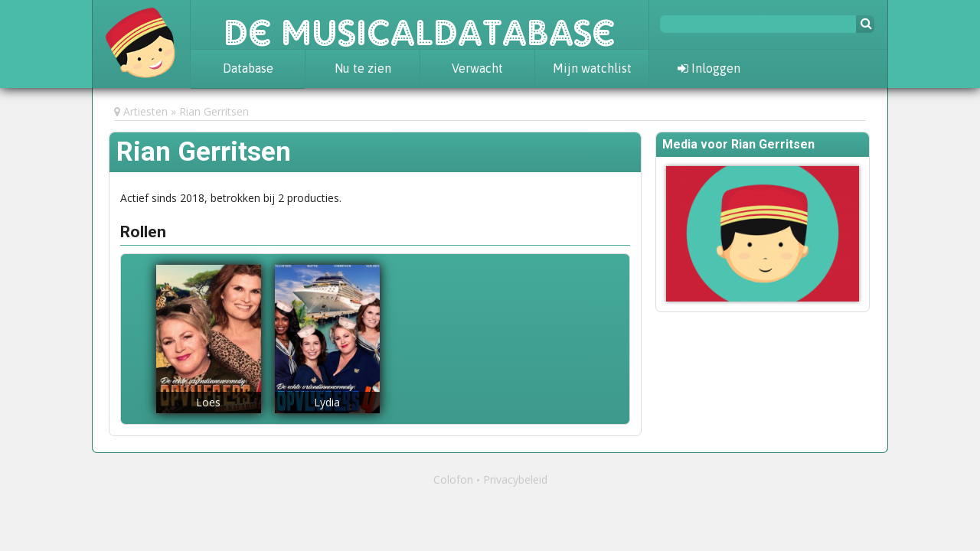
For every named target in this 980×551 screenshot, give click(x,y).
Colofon (453, 479)
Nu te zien (363, 68)
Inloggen (709, 68)
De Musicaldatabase (420, 24)
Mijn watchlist (592, 68)
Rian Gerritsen (214, 111)
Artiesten (145, 111)
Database (248, 68)
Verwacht (477, 68)
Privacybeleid (515, 479)
